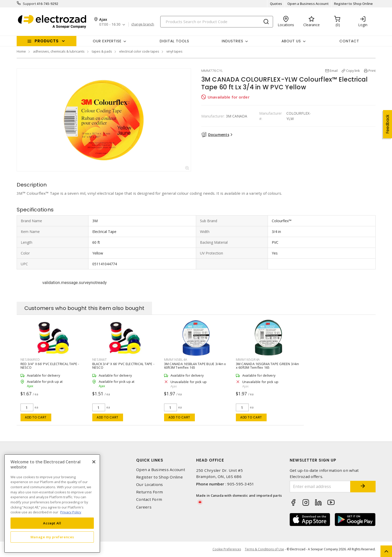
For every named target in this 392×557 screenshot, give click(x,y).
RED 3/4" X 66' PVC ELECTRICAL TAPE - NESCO (50, 366)
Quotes (276, 4)
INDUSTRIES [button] (233, 41)
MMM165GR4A (248, 359)
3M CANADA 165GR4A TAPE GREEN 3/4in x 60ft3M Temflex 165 (268, 366)
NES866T (100, 359)
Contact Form (149, 499)
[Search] (217, 22)
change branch (143, 24)
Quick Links (150, 460)
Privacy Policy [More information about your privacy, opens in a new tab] (71, 512)
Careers (144, 507)
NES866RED (30, 359)
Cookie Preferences (227, 549)
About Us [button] (291, 41)
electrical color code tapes (139, 51)
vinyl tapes (174, 51)
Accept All (52, 523)
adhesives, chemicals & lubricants (59, 51)
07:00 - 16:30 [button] (110, 25)
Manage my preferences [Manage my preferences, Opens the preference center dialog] (52, 537)
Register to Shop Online (354, 4)
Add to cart (36, 417)
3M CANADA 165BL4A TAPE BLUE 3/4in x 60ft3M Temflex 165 (195, 366)
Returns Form (149, 492)
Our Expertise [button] (107, 41)
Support (29, 4)
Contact (349, 41)
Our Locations (149, 485)
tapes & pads (102, 51)
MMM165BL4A (176, 359)
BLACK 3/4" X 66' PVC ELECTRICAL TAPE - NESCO (123, 366)
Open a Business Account (308, 4)
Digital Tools (174, 41)
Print (372, 71)
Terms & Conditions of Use (264, 549)
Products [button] (47, 41)
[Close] (94, 462)
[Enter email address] (320, 487)
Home (21, 51)
